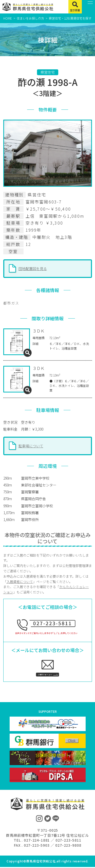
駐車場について (31, 446)
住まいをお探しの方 (30, 18)
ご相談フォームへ (43, 674)
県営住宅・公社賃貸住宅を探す (70, 18)
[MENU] (89, 7)
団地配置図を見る (33, 269)
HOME (8, 18)
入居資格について (20, 582)
